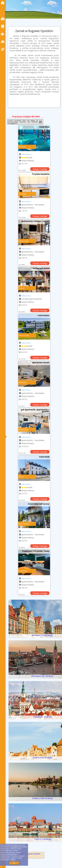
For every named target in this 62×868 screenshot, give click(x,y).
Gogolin (22, 288)
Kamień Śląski (24, 241)
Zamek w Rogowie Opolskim (30, 854)
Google (14, 847)
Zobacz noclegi (40, 169)
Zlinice (21, 477)
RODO (13, 860)
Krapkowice (23, 382)
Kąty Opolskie (24, 524)
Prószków (22, 147)
